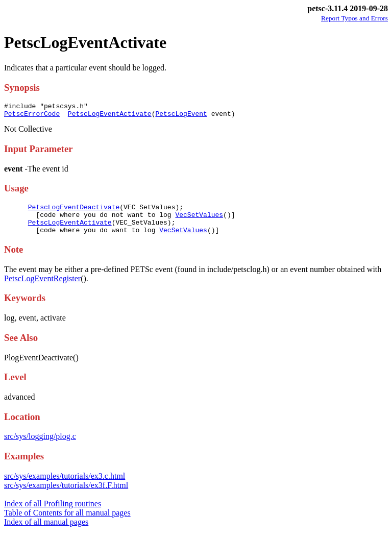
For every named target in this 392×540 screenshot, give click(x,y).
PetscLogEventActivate (110, 116)
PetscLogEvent (181, 116)
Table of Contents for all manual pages (67, 522)
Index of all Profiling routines (53, 513)
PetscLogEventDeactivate (74, 211)
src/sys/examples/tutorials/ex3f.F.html (66, 494)
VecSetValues (199, 220)
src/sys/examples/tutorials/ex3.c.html (65, 485)
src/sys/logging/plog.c (40, 445)
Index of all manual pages (46, 531)
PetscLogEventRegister (42, 288)
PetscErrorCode (32, 116)
